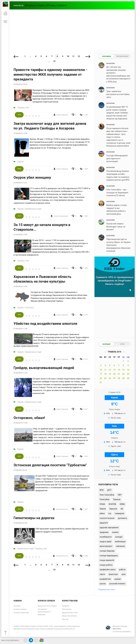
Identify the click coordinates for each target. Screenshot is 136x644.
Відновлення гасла (70, 613)
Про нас (65, 619)
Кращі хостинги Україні (47, 606)
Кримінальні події (33, 209)
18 (105, 374)
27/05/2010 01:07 (20, 470)
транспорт (113, 574)
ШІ (122, 509)
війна (102, 514)
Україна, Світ (23, 108)
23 (128, 374)
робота (122, 570)
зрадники (104, 532)
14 (119, 370)
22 (123, 374)
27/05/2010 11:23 (20, 373)
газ (110, 514)
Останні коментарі (21, 613)
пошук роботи (106, 565)
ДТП (109, 490)
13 (114, 370)
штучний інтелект (117, 584)
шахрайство (105, 579)
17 (101, 374)
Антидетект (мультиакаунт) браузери (44, 612)
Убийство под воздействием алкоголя (45, 324)
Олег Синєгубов (107, 495)
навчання (120, 546)
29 (123, 378)
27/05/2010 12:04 (20, 235)
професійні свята (108, 570)
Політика (29, 308)
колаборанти (106, 537)
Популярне (106, 56)
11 (73, 56)
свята (102, 574)
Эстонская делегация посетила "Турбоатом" (50, 465)
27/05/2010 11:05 (20, 423)
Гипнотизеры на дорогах (34, 518)
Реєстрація (67, 609)
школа (103, 584)
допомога (122, 518)
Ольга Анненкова (61, 216)
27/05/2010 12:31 (20, 183)
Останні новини (20, 609)
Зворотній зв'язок (69, 616)
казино (115, 532)
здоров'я (104, 523)
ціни (124, 574)
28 (119, 378)
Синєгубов (105, 499)
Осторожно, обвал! (29, 418)
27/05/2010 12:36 (20, 133)
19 (110, 374)
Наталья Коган (62, 509)
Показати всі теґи (106, 590)
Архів (122, 344)
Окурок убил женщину (32, 177)
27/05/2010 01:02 (20, 523)
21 (119, 374)
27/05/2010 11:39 (20, 329)
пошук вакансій (107, 560)
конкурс (119, 537)
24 (101, 378)
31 (101, 383)
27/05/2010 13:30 (20, 84)
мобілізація (120, 542)
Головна (17, 606)
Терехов (117, 499)
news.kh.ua (18, 5)
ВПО (102, 490)
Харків (20, 162)
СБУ (120, 495)
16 (128, 370)
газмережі (119, 514)
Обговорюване (122, 56)
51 (55, 61)
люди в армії (106, 542)
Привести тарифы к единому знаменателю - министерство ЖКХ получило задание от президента (50, 74)
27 (114, 378)
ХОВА (122, 504)
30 (128, 378)
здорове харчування (109, 528)
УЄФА (102, 504)
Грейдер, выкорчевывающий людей (44, 368)
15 (123, 370)
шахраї (118, 579)
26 (110, 378)
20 (114, 374)
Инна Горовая (62, 115)
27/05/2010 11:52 (20, 287)
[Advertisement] (72, 30)
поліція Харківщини (109, 556)
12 (79, 56)
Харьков (113, 509)
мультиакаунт (106, 546)
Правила (66, 606)
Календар (106, 344)
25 (105, 378)
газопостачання (107, 518)
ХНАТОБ (112, 504)
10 (68, 56)
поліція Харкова (107, 551)
